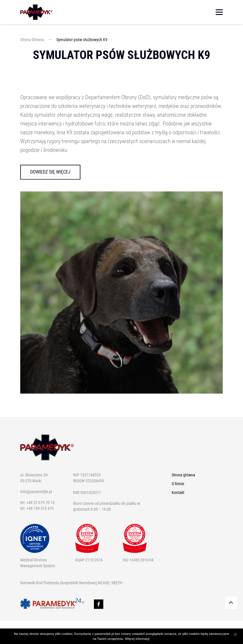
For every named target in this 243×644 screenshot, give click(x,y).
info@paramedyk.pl (36, 492)
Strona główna (183, 475)
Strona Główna (32, 40)
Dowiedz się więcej (50, 172)
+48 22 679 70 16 (41, 502)
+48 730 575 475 (40, 508)
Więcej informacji (137, 639)
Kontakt (178, 493)
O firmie (178, 484)
